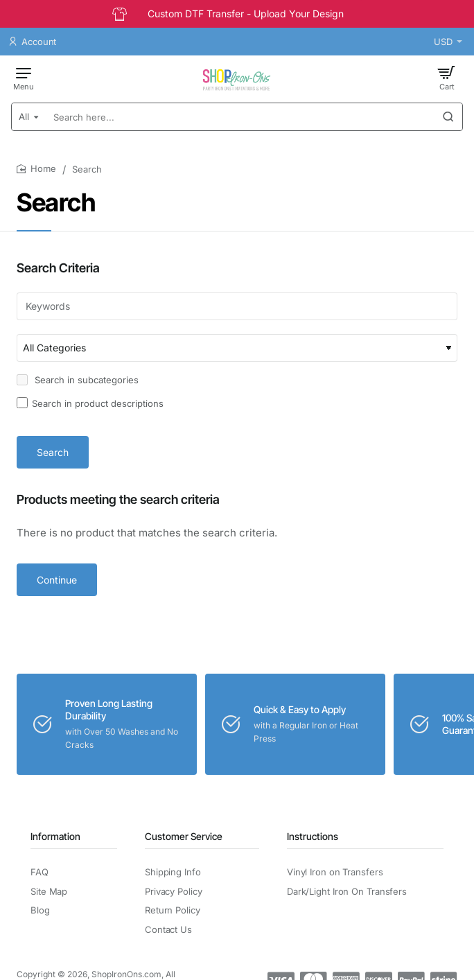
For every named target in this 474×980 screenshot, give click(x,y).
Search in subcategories (78, 380)
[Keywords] (237, 306)
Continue (57, 580)
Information (55, 836)
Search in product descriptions (90, 403)
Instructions (313, 836)
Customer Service (184, 836)
